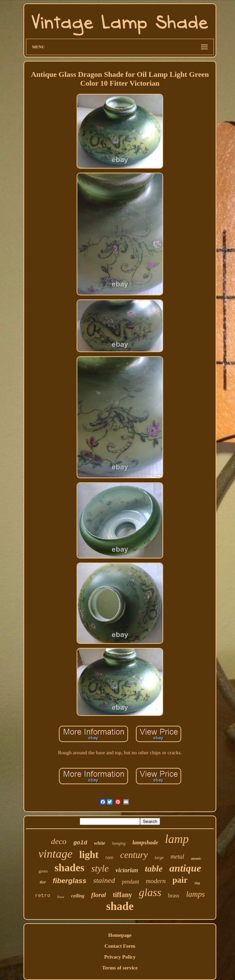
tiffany (122, 895)
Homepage (120, 935)
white (100, 843)
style (100, 868)
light (89, 855)
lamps (195, 894)
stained (104, 880)
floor (61, 897)
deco (59, 841)
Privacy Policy (120, 957)
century (134, 855)
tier (43, 882)
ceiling (78, 896)
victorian (127, 870)
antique (185, 868)
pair (180, 880)
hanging (119, 843)
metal (177, 857)
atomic (196, 858)
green (43, 871)
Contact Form (120, 946)
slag (197, 883)
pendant (131, 882)
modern (156, 881)
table (154, 869)
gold (80, 843)
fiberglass (70, 881)
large (159, 857)
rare (109, 857)
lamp (177, 839)
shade (120, 906)
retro (43, 896)
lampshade (145, 843)
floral (99, 895)
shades (69, 868)
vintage (56, 854)
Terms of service (120, 968)
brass (174, 896)
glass (150, 892)
